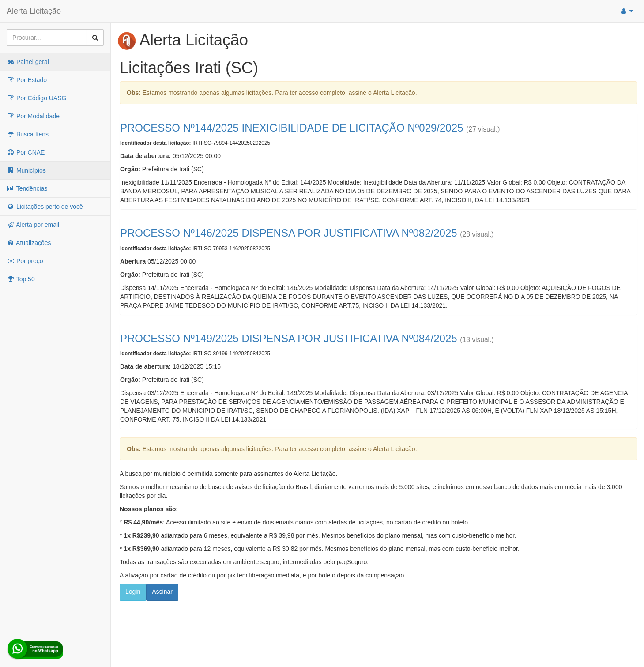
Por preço (25, 261)
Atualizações (29, 243)
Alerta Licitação (34, 11)
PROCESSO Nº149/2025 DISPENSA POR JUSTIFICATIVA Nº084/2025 (289, 338)
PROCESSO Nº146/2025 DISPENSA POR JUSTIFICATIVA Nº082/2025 (289, 233)
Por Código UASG (37, 98)
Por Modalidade (33, 116)
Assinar (162, 592)
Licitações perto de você (45, 207)
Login (133, 592)
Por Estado (27, 80)
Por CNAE (26, 152)
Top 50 (21, 279)
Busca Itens (28, 134)
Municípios (26, 170)
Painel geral (28, 62)
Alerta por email (33, 225)
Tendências (27, 188)
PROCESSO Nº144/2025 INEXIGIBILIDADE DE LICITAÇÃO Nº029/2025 (292, 128)
